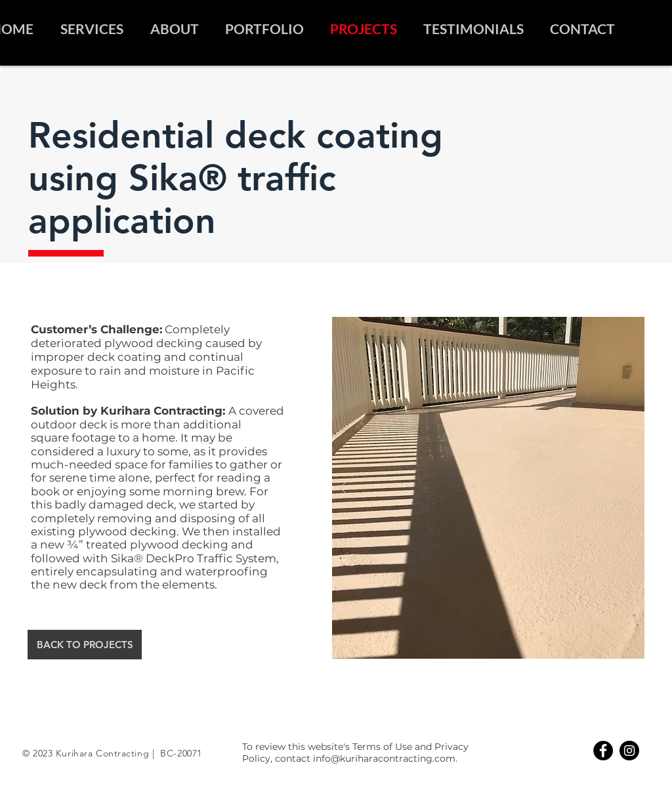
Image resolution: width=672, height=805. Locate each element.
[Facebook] (603, 751)
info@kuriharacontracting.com (384, 758)
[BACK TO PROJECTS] (85, 645)
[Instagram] (629, 751)
